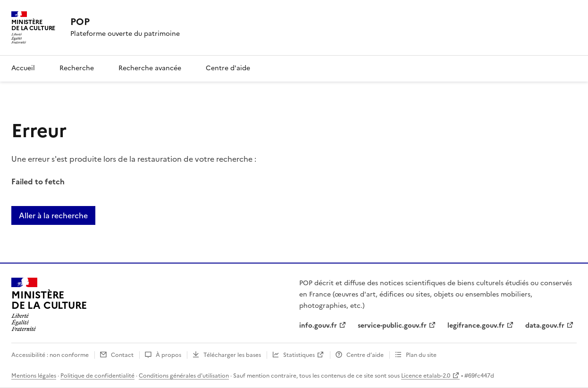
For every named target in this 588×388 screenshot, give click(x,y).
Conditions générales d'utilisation (184, 376)
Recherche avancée (150, 68)
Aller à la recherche (53, 215)
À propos (168, 355)
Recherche (77, 68)
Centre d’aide (365, 355)
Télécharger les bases (232, 355)
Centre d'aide (228, 68)
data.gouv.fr (545, 326)
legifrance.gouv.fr (476, 326)
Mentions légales (34, 376)
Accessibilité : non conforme (50, 355)
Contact (122, 355)
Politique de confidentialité (97, 376)
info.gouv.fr (318, 326)
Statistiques (299, 355)
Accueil (23, 68)
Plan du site (421, 355)
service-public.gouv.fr (392, 326)
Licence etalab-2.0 (426, 376)
